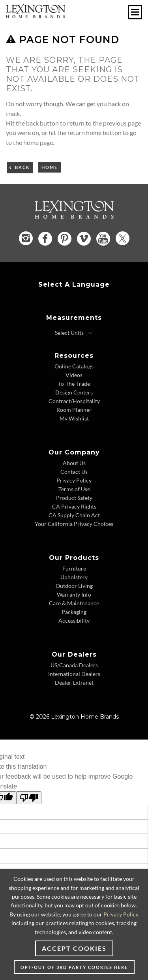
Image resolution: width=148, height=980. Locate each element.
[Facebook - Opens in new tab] (45, 239)
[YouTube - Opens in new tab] (103, 239)
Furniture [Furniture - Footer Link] (74, 568)
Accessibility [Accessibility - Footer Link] (74, 620)
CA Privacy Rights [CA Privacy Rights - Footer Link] (74, 506)
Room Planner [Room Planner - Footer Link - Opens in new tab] (74, 410)
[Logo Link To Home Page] (36, 16)
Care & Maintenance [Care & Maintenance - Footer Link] (74, 603)
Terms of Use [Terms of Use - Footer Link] (74, 489)
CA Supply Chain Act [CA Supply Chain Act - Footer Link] (74, 515)
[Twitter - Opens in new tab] (123, 238)
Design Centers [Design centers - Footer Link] (74, 392)
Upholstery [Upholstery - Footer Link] (74, 577)
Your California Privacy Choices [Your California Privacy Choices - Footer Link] (74, 524)
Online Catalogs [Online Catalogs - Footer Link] (74, 366)
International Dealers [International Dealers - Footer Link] (74, 674)
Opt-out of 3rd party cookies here (74, 967)
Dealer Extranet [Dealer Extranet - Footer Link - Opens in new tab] (74, 682)
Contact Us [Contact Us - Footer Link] (74, 472)
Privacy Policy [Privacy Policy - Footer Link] (74, 480)
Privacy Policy (121, 914)
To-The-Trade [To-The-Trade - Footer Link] (74, 384)
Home (50, 167)
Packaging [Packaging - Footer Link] (74, 612)
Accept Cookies (74, 948)
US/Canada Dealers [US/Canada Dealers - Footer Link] (74, 665)
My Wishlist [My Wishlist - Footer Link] (74, 418)
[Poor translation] (29, 798)
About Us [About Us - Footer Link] (74, 463)
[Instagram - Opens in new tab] (26, 238)
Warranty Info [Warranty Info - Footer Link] (74, 594)
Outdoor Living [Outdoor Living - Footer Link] (74, 586)
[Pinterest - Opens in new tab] (65, 239)
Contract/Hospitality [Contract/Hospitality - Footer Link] (74, 401)
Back (22, 167)
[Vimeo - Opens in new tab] (84, 239)
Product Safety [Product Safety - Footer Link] (74, 498)
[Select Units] (74, 333)
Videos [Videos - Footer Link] (74, 375)
